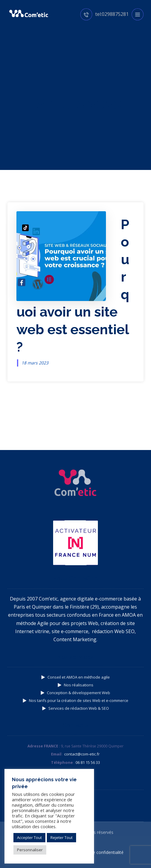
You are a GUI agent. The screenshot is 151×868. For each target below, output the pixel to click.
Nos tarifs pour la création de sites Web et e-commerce (75, 700)
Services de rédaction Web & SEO (75, 708)
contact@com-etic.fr (82, 754)
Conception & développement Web (75, 693)
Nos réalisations (75, 685)
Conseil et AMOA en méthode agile (75, 677)
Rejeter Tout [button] (61, 837)
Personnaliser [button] (30, 850)
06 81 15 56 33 (88, 762)
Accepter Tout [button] (29, 837)
